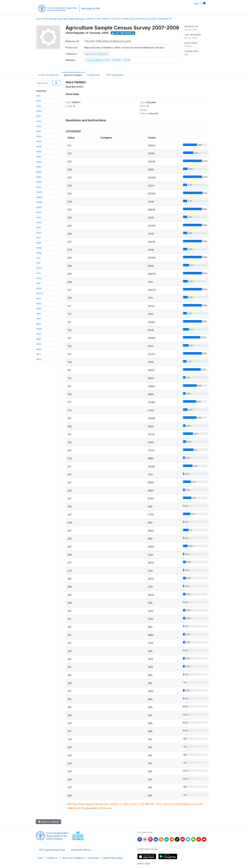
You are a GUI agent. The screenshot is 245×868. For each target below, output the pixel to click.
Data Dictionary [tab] (73, 75)
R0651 (39, 192)
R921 (39, 324)
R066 (39, 152)
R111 (38, 263)
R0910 (39, 202)
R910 (39, 309)
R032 (39, 223)
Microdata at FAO (91, 9)
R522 (39, 288)
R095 (39, 177)
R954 (39, 349)
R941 (39, 339)
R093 (39, 167)
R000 (39, 212)
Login (196, 4)
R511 (39, 283)
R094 (39, 172)
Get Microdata (123, 33)
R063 (39, 141)
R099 (39, 182)
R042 (39, 111)
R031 (39, 101)
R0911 (39, 207)
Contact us (52, 858)
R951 (39, 344)
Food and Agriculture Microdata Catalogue (64, 19)
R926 (39, 329)
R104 (39, 187)
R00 (38, 96)
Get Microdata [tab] (115, 75)
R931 (39, 334)
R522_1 (40, 293)
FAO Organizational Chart (52, 850)
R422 (39, 278)
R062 (39, 136)
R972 (39, 359)
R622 (39, 304)
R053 (39, 126)
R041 (39, 106)
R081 (39, 243)
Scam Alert (94, 858)
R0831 (39, 197)
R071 (39, 238)
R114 (39, 273)
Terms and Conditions (73, 858)
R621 (39, 299)
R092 (39, 162)
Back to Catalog (48, 822)
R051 (39, 116)
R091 (39, 157)
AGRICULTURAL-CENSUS (98, 19)
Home (39, 19)
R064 (39, 146)
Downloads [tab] (94, 75)
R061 (39, 131)
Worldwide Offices (81, 850)
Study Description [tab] (49, 75)
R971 (39, 354)
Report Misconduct (113, 858)
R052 (39, 121)
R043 (39, 233)
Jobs (40, 858)
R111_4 (39, 268)
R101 (39, 258)
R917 (39, 319)
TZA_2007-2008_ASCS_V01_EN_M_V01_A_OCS (134, 19)
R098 (39, 248)
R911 (39, 314)
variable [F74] (165, 19)
